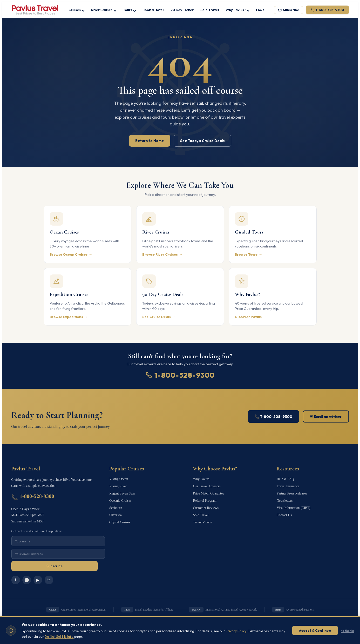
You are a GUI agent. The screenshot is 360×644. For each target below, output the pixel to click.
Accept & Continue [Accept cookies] (315, 630)
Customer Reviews (206, 508)
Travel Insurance (288, 486)
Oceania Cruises (120, 501)
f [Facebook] (16, 580)
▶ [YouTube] (38, 580)
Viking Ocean (119, 479)
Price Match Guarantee (208, 493)
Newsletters (285, 501)
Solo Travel (210, 10)
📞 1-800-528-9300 (273, 416)
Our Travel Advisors (207, 486)
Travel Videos (202, 522)
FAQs (260, 10)
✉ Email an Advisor (326, 416)
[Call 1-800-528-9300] (327, 10)
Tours (129, 10)
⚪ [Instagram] (27, 580)
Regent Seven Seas (122, 493)
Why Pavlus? (238, 10)
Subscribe (54, 566)
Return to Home (150, 141)
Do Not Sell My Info (59, 636)
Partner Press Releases (292, 493)
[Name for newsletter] (58, 541)
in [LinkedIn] (49, 580)
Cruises (76, 10)
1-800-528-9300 (180, 375)
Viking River (118, 486)
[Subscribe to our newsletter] (289, 10)
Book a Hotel (153, 10)
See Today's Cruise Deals (202, 141)
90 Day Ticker (182, 10)
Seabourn (116, 508)
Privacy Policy (236, 631)
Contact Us (284, 515)
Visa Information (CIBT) (293, 508)
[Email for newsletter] (58, 554)
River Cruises (104, 10)
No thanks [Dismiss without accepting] (347, 630)
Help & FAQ (285, 479)
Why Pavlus (201, 479)
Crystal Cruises (120, 522)
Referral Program (205, 501)
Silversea (115, 515)
